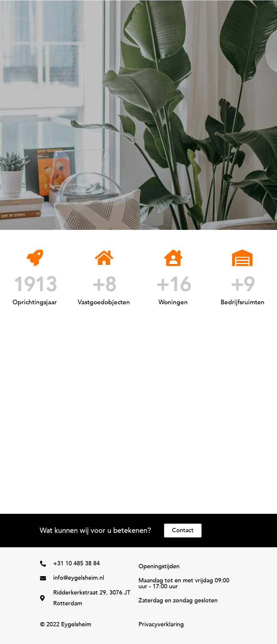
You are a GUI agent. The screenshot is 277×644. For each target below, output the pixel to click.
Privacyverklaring (161, 624)
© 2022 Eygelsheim (66, 624)
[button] (151, 7)
